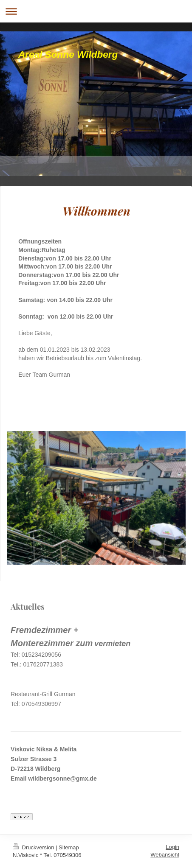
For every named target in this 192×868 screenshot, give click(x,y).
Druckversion (34, 847)
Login (172, 847)
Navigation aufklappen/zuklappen (96, 11)
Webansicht (165, 855)
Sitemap (69, 847)
